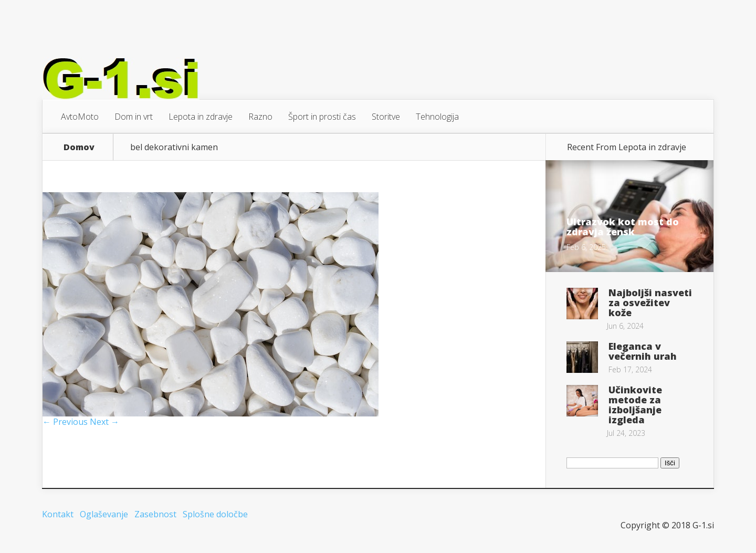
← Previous (65, 422)
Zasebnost (155, 514)
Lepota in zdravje (201, 117)
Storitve (386, 117)
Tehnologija (437, 117)
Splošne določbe (215, 514)
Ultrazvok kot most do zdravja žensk (623, 227)
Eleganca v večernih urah (643, 351)
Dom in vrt (134, 117)
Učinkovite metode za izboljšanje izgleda (635, 405)
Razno (260, 117)
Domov (79, 147)
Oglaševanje (104, 514)
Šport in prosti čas (322, 117)
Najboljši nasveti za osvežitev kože (650, 302)
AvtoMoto (80, 117)
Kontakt (58, 514)
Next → (104, 422)
